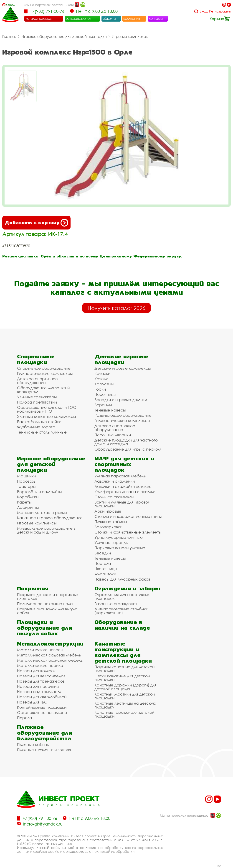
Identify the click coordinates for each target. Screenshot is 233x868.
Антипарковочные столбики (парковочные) (121, 611)
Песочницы (105, 394)
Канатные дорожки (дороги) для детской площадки (125, 687)
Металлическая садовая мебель (49, 655)
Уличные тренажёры (37, 397)
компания (132, 18)
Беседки (103, 553)
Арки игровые (108, 511)
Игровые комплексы (130, 37)
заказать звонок (79, 18)
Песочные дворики (113, 435)
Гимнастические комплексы (45, 373)
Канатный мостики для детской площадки (125, 696)
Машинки (27, 476)
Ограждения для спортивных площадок (122, 596)
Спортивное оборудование (44, 368)
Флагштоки (105, 574)
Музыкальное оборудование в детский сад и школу (46, 530)
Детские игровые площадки (121, 359)
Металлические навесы (40, 650)
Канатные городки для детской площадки (124, 714)
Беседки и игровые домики (121, 400)
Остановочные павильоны (42, 712)
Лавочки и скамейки (115, 481)
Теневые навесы (110, 410)
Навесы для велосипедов (41, 676)
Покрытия (33, 588)
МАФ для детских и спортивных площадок (124, 464)
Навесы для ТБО (32, 702)
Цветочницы (106, 569)
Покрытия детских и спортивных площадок (48, 596)
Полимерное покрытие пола (45, 604)
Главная (9, 37)
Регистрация (220, 11)
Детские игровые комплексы (123, 368)
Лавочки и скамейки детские (123, 486)
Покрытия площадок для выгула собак (47, 611)
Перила (25, 718)
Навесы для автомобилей (42, 697)
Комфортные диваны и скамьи (125, 492)
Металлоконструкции (50, 644)
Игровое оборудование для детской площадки (64, 37)
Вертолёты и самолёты (39, 492)
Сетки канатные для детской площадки (122, 678)
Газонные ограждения (116, 604)
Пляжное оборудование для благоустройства (44, 733)
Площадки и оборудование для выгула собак (44, 628)
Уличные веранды (111, 542)
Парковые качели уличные (120, 548)
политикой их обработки (113, 851)
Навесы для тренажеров (41, 681)
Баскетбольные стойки (39, 422)
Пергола (103, 563)
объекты (109, 18)
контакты (156, 18)
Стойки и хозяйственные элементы (128, 532)
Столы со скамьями (114, 497)
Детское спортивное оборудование (37, 381)
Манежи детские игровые (42, 513)
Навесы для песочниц (38, 686)
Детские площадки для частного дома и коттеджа (126, 442)
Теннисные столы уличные (42, 432)
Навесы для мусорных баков (122, 579)
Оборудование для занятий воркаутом (43, 390)
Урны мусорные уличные (119, 537)
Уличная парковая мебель (120, 476)
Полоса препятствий (37, 402)
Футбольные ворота (36, 427)
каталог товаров (38, 18)
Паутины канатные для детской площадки (124, 669)
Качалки (102, 373)
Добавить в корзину (36, 223)
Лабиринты (28, 507)
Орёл (11, 5)
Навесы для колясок (36, 671)
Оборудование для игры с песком (128, 449)
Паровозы (27, 481)
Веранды (103, 405)
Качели (101, 379)
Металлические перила (40, 665)
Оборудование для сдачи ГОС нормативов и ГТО (47, 409)
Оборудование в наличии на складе (122, 625)
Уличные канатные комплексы (46, 416)
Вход (204, 11)
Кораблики (28, 497)
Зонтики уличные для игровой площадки (122, 504)
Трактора (26, 486)
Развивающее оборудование (123, 415)
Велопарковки (108, 527)
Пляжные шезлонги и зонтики (45, 750)
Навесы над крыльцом (39, 692)
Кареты (24, 502)
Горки (100, 389)
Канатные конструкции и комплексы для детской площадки (123, 652)
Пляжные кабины (111, 522)
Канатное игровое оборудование (50, 518)
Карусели (104, 384)
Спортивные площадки (36, 359)
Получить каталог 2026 (116, 308)
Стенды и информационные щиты (128, 516)
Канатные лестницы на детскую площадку (125, 705)
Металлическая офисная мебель (50, 660)
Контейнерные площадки (42, 707)
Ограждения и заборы (127, 588)
